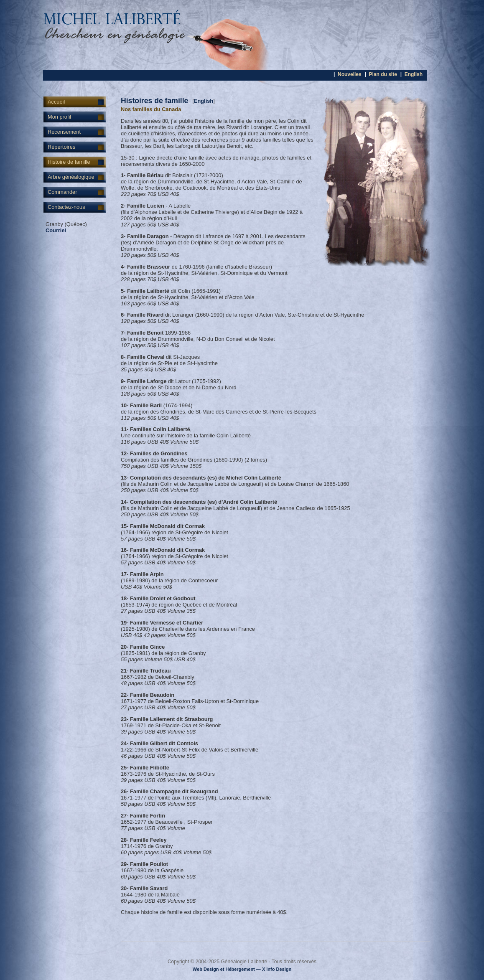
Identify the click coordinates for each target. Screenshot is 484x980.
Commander (62, 192)
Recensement (64, 132)
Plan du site (383, 74)
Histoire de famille (69, 162)
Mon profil (59, 117)
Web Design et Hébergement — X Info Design (242, 969)
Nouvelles (350, 74)
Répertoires (61, 147)
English (414, 74)
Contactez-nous (66, 207)
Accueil (56, 102)
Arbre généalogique (71, 177)
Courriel (56, 230)
